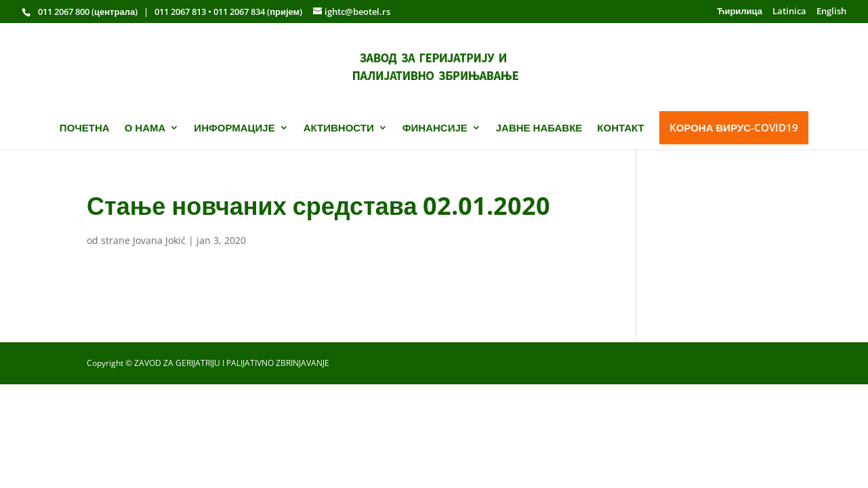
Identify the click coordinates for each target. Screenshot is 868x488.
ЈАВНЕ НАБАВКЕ (539, 128)
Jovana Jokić (159, 240)
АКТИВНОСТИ (339, 128)
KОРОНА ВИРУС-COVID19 (734, 127)
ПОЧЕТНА (85, 128)
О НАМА (145, 128)
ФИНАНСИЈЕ (435, 128)
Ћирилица (740, 12)
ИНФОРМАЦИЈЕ (234, 128)
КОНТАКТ (620, 128)
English (831, 12)
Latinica (789, 12)
